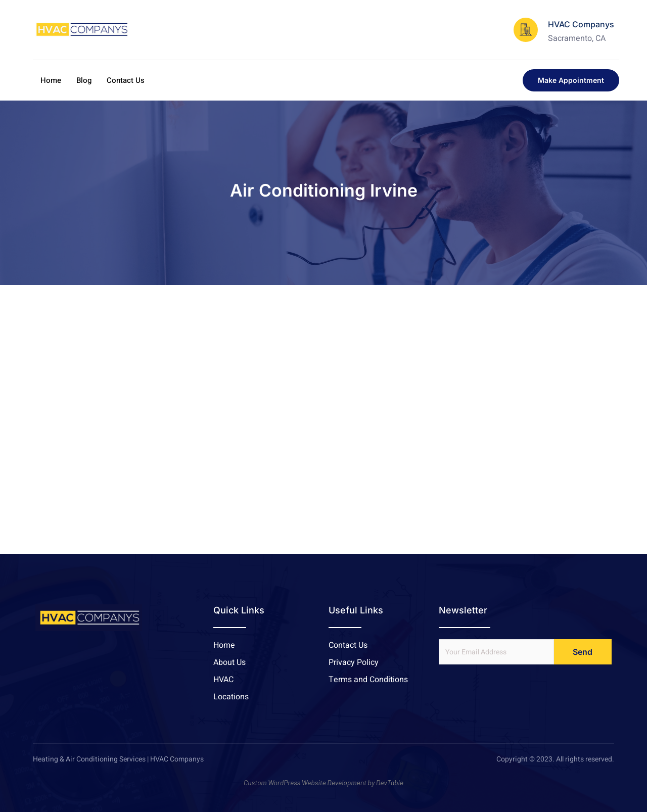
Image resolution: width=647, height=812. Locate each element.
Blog (84, 80)
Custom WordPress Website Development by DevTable (323, 782)
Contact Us (126, 80)
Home (51, 80)
